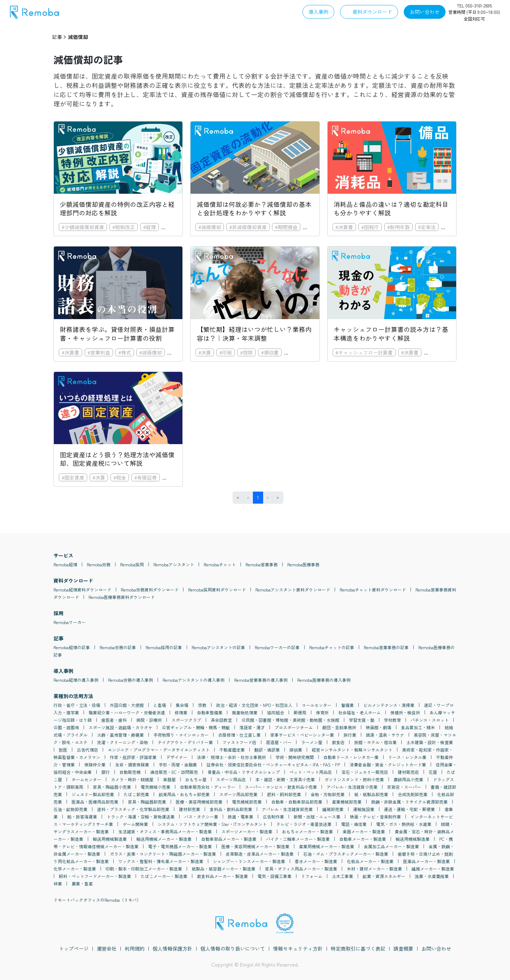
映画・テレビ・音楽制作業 (375, 817)
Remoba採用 (132, 564)
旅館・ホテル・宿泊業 (375, 742)
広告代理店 (87, 750)
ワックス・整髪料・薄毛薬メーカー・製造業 (161, 861)
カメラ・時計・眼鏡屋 (132, 779)
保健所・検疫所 (405, 712)
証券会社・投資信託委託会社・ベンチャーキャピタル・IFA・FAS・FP (273, 764)
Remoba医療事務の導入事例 (324, 680)
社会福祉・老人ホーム (359, 712)
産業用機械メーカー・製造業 (327, 846)
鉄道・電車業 (240, 817)
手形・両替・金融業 (178, 764)
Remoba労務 (99, 564)
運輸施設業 (364, 809)
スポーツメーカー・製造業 (247, 831)
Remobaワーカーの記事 (277, 647)
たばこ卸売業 (136, 794)
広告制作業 (273, 817)
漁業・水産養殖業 (432, 876)
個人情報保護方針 (172, 948)
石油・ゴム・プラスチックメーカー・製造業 (346, 854)
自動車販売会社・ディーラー (208, 787)
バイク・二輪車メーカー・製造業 (298, 839)
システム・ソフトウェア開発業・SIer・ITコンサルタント (212, 824)
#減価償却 (210, 227)
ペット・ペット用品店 (311, 772)
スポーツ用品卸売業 (238, 794)
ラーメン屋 (312, 742)
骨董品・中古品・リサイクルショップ (244, 772)
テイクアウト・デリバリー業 (185, 742)
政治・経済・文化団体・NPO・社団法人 (254, 705)
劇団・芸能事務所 (339, 727)
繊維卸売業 (333, 809)
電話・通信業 (354, 824)
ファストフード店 (239, 742)
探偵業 (296, 750)
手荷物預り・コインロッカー (181, 735)
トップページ (74, 948)
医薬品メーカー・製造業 (426, 861)
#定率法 (427, 227)
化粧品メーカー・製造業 (370, 861)
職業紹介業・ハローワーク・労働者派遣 (127, 712)
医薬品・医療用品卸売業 (95, 802)
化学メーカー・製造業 (75, 869)
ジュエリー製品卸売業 (93, 794)
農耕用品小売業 (408, 779)
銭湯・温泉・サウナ (385, 735)
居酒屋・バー (279, 742)
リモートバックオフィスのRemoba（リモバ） (97, 900)
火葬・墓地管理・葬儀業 (120, 735)
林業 (58, 883)
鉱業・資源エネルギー (384, 876)
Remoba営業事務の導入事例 (261, 680)
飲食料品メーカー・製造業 (222, 876)
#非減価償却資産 (248, 227)
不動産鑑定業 (232, 750)
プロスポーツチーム (294, 727)
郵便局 (300, 712)
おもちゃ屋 (196, 779)
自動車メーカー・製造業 (363, 839)
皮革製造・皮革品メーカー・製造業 (260, 854)
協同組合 (276, 712)
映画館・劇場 (379, 727)
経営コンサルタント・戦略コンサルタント (352, 750)
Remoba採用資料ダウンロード (217, 590)
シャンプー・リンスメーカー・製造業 (249, 861)
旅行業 (350, 735)
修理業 (181, 712)
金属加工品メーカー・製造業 (391, 846)
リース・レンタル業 (407, 757)
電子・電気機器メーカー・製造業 (180, 846)
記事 (57, 37)
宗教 (202, 705)
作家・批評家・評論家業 (133, 757)
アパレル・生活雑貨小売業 (352, 787)
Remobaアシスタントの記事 (218, 647)
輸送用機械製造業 (110, 839)
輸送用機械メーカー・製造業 (164, 839)
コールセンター (317, 705)
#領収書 (270, 352)
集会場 (182, 705)
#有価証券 (146, 477)
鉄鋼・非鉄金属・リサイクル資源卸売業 (409, 802)
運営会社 (107, 948)
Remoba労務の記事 (118, 647)
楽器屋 (169, 779)
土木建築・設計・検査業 (430, 742)
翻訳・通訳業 (267, 750)
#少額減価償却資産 (83, 227)
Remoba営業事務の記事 (386, 647)
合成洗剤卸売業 (413, 794)
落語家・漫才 (252, 727)
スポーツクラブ (186, 720)
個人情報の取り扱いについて (233, 948)
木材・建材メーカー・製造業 (374, 869)
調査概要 (403, 948)
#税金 (120, 477)
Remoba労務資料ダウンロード (150, 590)
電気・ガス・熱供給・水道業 (404, 824)
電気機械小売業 (155, 787)
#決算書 (344, 227)
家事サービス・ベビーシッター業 (302, 735)
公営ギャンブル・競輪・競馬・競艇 (196, 727)
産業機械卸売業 (347, 802)
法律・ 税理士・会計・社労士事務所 (231, 757)
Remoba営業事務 (262, 564)
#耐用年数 (398, 227)
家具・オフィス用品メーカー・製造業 (301, 869)
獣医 (63, 750)
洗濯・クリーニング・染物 (123, 742)
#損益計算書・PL (446, 352)
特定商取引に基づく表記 (358, 948)
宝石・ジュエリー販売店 (365, 772)
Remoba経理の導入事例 (76, 680)
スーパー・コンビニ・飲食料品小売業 (281, 787)
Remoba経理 (65, 564)
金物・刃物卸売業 (328, 794)
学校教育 (392, 720)
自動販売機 (130, 772)
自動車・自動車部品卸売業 (297, 802)
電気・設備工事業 (274, 876)
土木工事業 (342, 876)
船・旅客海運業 (82, 817)
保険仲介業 (95, 764)
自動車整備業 (210, 712)
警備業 (347, 705)
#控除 (246, 352)
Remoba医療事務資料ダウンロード (122, 597)
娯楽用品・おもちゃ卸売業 (184, 794)
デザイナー (177, 757)
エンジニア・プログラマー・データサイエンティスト (159, 750)
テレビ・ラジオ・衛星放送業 (304, 824)
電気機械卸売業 (247, 802)
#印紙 (226, 352)
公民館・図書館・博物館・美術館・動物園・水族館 (290, 720)
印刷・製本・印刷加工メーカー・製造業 (144, 869)
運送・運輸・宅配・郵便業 (409, 809)
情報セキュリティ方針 (298, 948)
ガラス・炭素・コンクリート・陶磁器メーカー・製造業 (163, 854)
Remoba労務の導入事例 (131, 680)
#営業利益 (99, 352)
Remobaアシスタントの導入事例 (194, 680)
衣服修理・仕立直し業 (239, 735)
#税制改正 (124, 227)
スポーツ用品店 (231, 779)
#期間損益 (286, 227)
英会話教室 (221, 720)
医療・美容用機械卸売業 (199, 802)
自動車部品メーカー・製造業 (229, 839)
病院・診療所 (149, 720)
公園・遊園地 (66, 727)
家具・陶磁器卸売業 (147, 802)
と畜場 (160, 705)
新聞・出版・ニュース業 (317, 817)
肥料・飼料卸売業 (284, 794)
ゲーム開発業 (135, 824)
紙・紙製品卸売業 (371, 794)
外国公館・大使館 (127, 705)
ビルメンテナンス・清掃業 (389, 705)
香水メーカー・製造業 (316, 861)
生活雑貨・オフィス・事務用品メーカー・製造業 (165, 831)
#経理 (149, 227)
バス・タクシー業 (201, 817)
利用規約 (135, 948)
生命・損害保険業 (132, 764)
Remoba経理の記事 (72, 647)
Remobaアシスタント (174, 564)
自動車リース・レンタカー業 (351, 757)
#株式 (125, 352)
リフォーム (312, 876)
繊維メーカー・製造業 (433, 869)
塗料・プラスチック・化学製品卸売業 (133, 809)
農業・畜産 (82, 883)
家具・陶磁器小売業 (112, 787)
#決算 (205, 352)
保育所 (322, 712)
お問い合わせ (436, 948)
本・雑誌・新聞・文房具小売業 (285, 779)
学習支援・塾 (362, 720)
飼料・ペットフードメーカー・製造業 (95, 876)
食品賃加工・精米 (418, 727)
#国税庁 (370, 227)
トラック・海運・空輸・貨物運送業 (141, 817)
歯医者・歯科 (114, 720)
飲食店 (338, 742)
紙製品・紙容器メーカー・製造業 (223, 869)
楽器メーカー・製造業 (364, 831)
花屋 (433, 772)
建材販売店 (408, 772)
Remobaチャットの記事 (332, 647)
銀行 (106, 772)
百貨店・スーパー (404, 787)
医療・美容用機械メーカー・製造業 (255, 846)
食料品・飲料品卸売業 (231, 809)
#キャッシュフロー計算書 (364, 352)
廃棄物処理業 (245, 712)
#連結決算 (298, 352)
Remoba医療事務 (303, 564)
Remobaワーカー (70, 622)
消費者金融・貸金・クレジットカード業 (388, 764)
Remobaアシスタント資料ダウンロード (293, 590)
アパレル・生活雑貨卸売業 (287, 809)
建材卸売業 (189, 809)
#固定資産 (175, 227)
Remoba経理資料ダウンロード (82, 590)
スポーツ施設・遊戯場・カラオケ (120, 727)
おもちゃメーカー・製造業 (307, 831)
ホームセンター (86, 779)
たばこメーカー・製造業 (164, 876)
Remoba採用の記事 (164, 647)
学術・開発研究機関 (295, 757)
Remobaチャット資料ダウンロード (373, 590)
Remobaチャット (220, 564)
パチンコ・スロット (430, 720)
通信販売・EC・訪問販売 (174, 772)
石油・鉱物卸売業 (70, 809)
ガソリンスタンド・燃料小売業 (354, 779)
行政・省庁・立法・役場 (77, 705)
